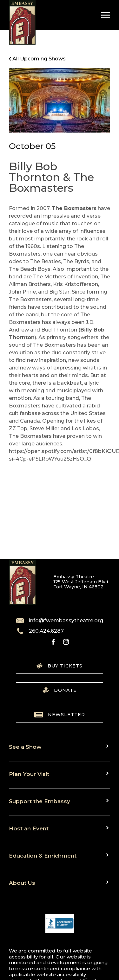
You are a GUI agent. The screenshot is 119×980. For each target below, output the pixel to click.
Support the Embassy (40, 801)
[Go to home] (22, 22)
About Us (22, 883)
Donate (60, 690)
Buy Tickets (60, 666)
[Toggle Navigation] (104, 15)
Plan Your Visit (29, 774)
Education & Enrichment (43, 856)
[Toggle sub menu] (108, 746)
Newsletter (60, 715)
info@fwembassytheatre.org (60, 621)
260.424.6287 (40, 631)
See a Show (25, 747)
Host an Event (29, 828)
